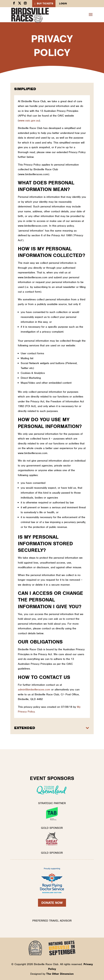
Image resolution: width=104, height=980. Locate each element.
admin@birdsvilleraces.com (34, 689)
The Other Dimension (60, 974)
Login (63, 4)
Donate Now (52, 903)
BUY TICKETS (45, 3)
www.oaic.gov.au (29, 120)
